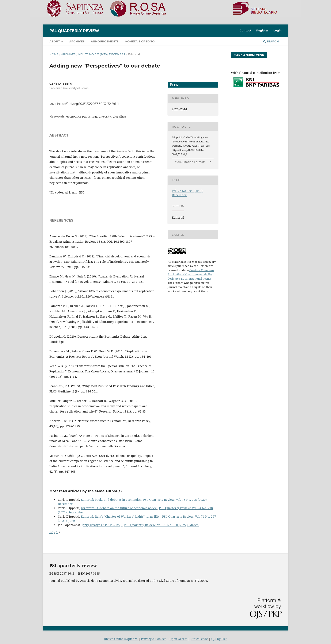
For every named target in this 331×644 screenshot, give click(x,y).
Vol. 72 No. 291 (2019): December (102, 54)
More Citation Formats (190, 162)
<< (51, 532)
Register (262, 30)
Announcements (105, 41)
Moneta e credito (140, 41)
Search (271, 41)
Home (54, 54)
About (55, 41)
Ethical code (199, 639)
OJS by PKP (219, 639)
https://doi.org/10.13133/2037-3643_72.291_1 (88, 104)
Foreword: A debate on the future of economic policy (119, 508)
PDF (177, 85)
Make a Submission (249, 55)
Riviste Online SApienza (121, 639)
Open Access (178, 639)
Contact (246, 30)
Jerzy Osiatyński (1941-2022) (102, 525)
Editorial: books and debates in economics (111, 500)
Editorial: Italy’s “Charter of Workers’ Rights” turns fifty (121, 516)
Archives (77, 41)
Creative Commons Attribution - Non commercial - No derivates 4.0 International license (191, 274)
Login (277, 30)
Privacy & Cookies (154, 639)
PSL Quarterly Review (74, 31)
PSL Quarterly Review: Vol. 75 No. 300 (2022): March (161, 525)
